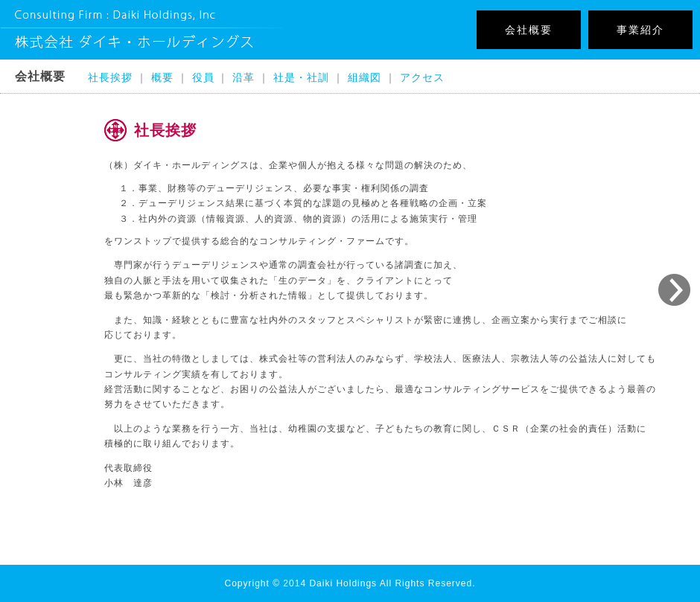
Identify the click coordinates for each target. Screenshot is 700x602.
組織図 (365, 77)
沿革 (244, 77)
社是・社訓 (301, 77)
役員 (203, 77)
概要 (162, 77)
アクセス (422, 77)
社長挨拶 (110, 77)
